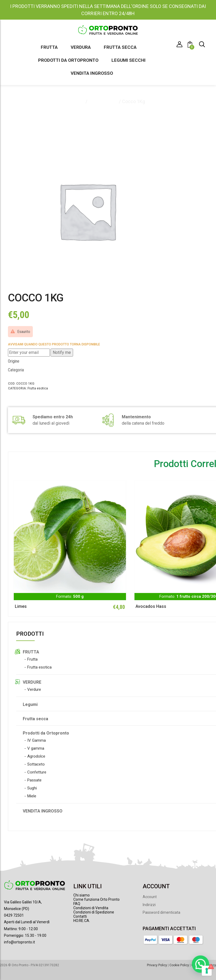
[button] (191, 45)
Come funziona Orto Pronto (96, 899)
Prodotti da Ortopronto (68, 60)
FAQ (77, 904)
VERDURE (32, 682)
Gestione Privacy (204, 965)
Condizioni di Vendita (91, 908)
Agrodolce (36, 756)
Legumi (30, 704)
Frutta (49, 47)
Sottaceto (36, 764)
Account (150, 897)
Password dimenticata (161, 912)
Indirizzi (149, 905)
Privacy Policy (157, 965)
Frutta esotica (103, 101)
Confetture (37, 772)
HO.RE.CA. (82, 921)
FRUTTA (31, 652)
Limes (21, 606)
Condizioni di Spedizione (94, 912)
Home (78, 101)
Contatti (80, 916)
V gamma (36, 748)
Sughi (32, 788)
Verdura (81, 47)
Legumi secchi (129, 60)
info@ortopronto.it (19, 942)
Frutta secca (120, 47)
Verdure (34, 689)
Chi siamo (82, 895)
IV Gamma (37, 740)
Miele (32, 796)
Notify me (62, 352)
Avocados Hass (151, 606)
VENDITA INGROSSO (43, 811)
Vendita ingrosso (92, 73)
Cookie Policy (179, 965)
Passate (34, 780)
